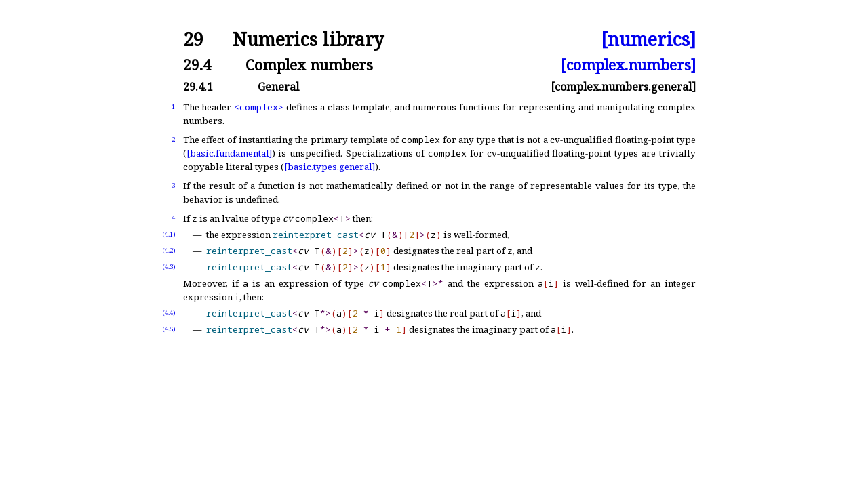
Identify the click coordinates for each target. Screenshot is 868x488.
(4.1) (169, 234)
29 (193, 40)
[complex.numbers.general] (623, 87)
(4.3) (169, 267)
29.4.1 (198, 87)
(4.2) (169, 250)
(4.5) (169, 329)
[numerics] (648, 40)
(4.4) (169, 313)
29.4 (197, 65)
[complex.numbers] (628, 65)
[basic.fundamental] (229, 153)
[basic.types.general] (330, 167)
